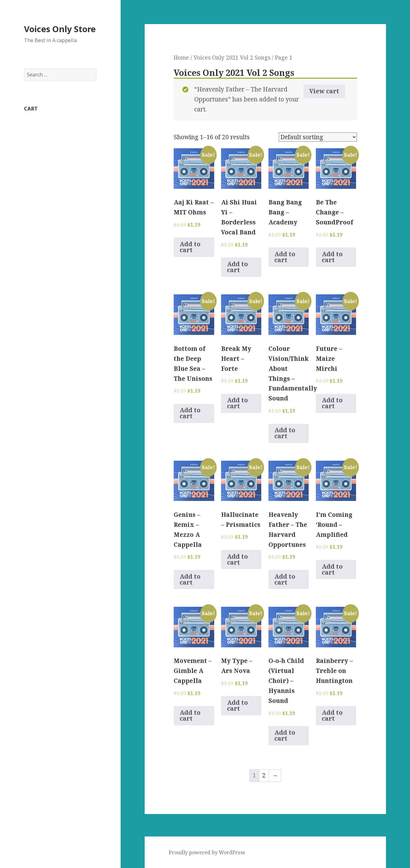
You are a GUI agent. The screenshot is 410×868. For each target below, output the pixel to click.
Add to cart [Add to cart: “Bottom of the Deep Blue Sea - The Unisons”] (190, 413)
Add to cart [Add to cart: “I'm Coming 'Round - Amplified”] (332, 569)
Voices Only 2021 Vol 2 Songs (232, 57)
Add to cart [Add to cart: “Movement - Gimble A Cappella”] (190, 716)
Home (181, 57)
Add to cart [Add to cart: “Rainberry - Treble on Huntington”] (332, 716)
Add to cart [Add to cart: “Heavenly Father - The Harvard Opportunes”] (285, 579)
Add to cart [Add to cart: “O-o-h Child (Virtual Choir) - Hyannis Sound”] (285, 736)
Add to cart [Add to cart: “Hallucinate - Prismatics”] (237, 559)
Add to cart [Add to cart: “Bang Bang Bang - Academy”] (285, 257)
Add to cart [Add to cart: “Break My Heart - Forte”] (237, 403)
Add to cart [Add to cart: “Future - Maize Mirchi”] (332, 403)
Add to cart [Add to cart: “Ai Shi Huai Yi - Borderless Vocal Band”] (237, 267)
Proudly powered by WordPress (207, 852)
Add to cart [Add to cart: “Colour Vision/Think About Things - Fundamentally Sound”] (285, 433)
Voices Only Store (60, 29)
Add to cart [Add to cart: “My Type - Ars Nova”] (237, 706)
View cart (324, 91)
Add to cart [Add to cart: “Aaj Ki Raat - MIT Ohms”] (190, 247)
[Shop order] (318, 137)
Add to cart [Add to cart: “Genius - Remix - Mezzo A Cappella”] (190, 579)
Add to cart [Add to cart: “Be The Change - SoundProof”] (332, 257)
